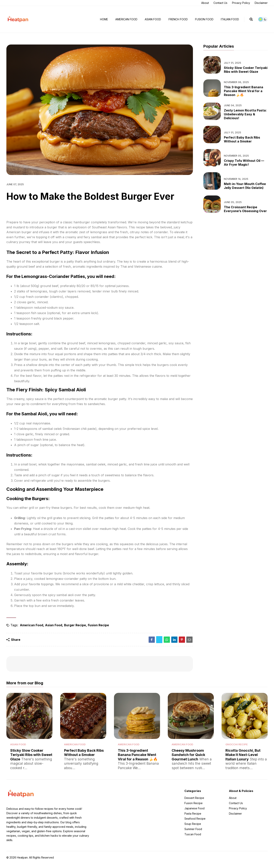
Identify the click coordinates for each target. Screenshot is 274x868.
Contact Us (220, 3)
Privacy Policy (241, 3)
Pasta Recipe (193, 818)
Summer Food (193, 833)
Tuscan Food (193, 838)
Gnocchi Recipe (237, 747)
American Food (126, 19)
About (205, 3)
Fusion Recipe (98, 624)
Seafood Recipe (195, 823)
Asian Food (153, 19)
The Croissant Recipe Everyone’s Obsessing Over (245, 207)
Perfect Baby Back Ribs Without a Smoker (242, 138)
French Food (178, 19)
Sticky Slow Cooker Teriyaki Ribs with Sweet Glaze (246, 68)
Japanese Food (194, 813)
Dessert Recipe (194, 802)
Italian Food (230, 19)
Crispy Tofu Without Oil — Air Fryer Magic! (244, 161)
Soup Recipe (193, 828)
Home (104, 19)
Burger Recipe (75, 624)
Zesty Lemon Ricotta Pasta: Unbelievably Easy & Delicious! (245, 113)
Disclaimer (261, 3)
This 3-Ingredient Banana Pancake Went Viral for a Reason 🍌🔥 (244, 89)
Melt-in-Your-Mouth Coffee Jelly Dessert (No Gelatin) (245, 184)
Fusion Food (204, 19)
